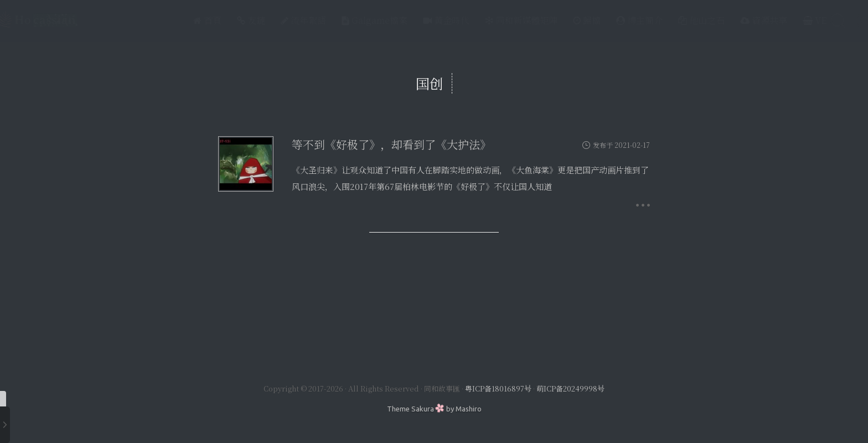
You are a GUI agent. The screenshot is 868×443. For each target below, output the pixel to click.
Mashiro (469, 409)
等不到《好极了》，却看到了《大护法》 (391, 144)
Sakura (423, 409)
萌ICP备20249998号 (570, 388)
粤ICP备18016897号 (498, 388)
